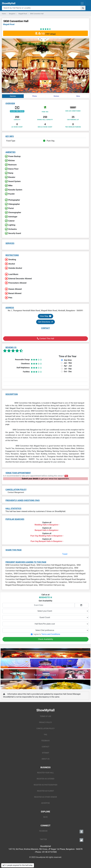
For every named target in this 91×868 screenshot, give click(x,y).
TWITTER (62, 840)
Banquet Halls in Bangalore (47, 530)
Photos (35, 96)
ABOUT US (45, 759)
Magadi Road (9, 24)
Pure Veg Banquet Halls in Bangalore (47, 541)
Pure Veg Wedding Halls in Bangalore (47, 536)
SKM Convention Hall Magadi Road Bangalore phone (50, 576)
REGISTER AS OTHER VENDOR (45, 797)
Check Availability (46, 639)
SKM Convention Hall (16, 21)
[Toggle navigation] (82, 3)
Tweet (65, 554)
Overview (13, 96)
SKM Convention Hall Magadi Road (20, 565)
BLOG (46, 817)
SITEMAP (46, 753)
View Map (45, 316)
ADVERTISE (45, 803)
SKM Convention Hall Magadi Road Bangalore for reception (42, 582)
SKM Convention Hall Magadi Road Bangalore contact (36, 574)
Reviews (56, 96)
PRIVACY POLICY (45, 722)
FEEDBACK (46, 741)
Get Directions (45, 322)
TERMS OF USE (45, 716)
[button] (8, 66)
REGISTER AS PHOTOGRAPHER (45, 785)
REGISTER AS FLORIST (45, 791)
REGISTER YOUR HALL (45, 773)
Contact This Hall (46, 339)
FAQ (45, 735)
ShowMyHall (9, 3)
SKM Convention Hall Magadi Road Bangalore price (51, 568)
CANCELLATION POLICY (45, 728)
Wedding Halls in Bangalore (47, 525)
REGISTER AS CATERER (45, 779)
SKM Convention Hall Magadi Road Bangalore (56, 565)
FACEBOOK (61, 832)
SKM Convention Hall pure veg (52, 585)
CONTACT (46, 747)
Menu (78, 96)
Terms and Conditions (51, 634)
